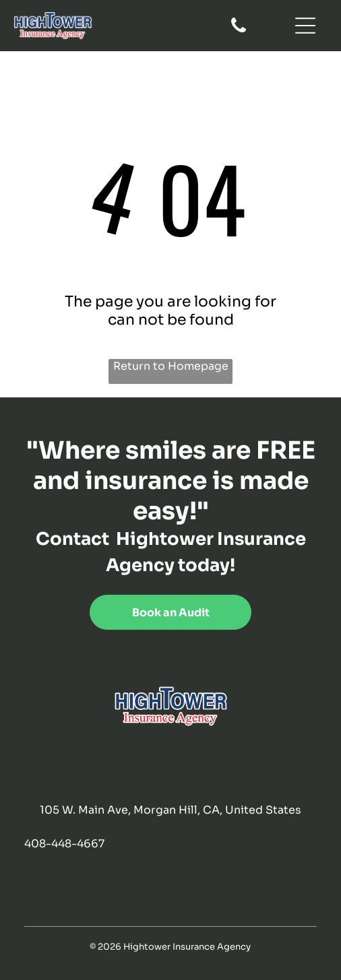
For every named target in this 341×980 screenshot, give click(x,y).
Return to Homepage (171, 366)
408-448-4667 (64, 844)
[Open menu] (305, 26)
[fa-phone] (239, 31)
